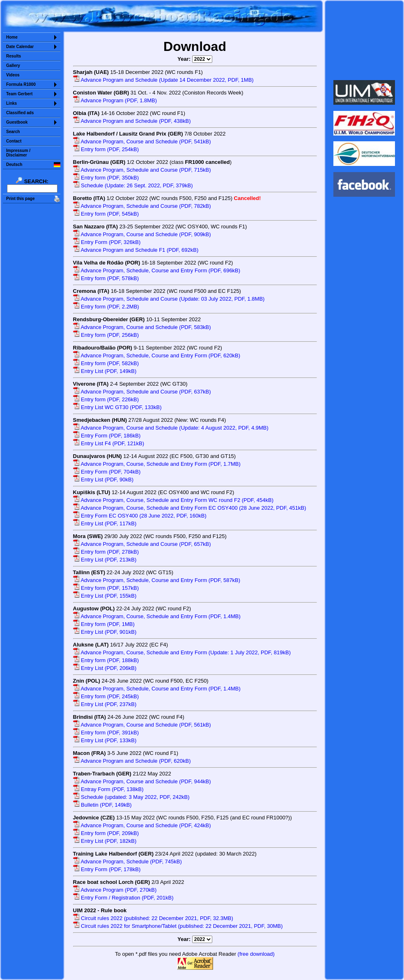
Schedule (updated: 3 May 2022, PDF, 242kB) (131, 797)
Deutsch (14, 164)
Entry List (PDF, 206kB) (105, 668)
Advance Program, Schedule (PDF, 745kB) (127, 862)
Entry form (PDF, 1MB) (104, 624)
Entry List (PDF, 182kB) (105, 841)
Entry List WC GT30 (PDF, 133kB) (117, 407)
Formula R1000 (21, 84)
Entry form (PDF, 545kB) (106, 214)
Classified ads (20, 113)
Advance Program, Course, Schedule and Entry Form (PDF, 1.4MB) (157, 616)
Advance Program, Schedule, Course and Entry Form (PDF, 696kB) (157, 270)
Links (11, 103)
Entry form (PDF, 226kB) (106, 399)
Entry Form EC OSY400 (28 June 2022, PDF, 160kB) (140, 516)
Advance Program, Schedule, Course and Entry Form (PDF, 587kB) (157, 580)
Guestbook (17, 122)
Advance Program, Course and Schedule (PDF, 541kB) (142, 141)
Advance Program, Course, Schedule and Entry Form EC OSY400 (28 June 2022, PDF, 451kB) (190, 508)
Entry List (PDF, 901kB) (105, 632)
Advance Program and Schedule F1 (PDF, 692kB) (136, 250)
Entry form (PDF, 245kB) (106, 696)
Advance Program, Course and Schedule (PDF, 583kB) (142, 327)
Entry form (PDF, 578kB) (106, 278)
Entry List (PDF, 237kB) (105, 704)
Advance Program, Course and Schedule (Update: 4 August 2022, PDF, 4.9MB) (171, 428)
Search (13, 132)
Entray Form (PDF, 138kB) (108, 789)
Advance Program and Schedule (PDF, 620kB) (132, 761)
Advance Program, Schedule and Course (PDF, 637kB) (142, 392)
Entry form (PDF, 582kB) (106, 363)
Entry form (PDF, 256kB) (106, 335)
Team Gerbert (19, 94)
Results (14, 56)
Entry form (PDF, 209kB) (106, 833)
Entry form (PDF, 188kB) (106, 660)
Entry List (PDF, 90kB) (103, 480)
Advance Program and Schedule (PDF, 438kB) (132, 121)
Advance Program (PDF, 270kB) (115, 890)
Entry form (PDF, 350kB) (106, 178)
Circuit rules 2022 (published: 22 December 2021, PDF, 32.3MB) (153, 918)
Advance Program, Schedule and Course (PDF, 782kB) (142, 206)
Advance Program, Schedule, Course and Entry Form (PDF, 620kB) (157, 355)
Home (12, 37)
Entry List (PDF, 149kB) (105, 371)
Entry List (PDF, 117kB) (105, 523)
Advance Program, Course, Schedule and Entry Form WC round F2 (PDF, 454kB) (173, 500)
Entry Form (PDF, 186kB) (107, 436)
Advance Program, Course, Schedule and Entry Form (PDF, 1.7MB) (157, 464)
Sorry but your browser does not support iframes (364, 40)
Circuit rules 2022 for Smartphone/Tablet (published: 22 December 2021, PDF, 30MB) (178, 926)
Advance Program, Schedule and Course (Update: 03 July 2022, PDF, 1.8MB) (169, 299)
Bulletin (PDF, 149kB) (102, 805)
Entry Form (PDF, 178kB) (107, 869)
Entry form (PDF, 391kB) (106, 733)
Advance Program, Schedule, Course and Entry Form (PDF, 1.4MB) (157, 689)
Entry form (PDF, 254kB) (106, 149)
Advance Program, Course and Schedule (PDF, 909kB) (142, 234)
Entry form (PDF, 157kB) (106, 588)
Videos (13, 75)
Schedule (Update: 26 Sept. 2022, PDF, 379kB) (133, 185)
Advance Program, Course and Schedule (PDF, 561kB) (142, 725)
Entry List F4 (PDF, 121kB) (109, 443)
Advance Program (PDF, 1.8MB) (115, 100)
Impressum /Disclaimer (18, 153)
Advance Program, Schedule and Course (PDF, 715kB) (142, 170)
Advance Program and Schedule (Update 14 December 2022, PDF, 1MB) (163, 80)
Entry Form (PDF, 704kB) (107, 472)
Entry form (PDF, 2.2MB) (106, 307)
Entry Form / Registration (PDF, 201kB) (123, 898)
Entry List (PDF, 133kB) (105, 740)
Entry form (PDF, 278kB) (106, 552)
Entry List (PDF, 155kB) (105, 596)
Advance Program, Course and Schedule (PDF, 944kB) (142, 781)
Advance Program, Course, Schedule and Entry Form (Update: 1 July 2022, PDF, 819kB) (182, 652)
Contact (14, 141)
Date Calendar (20, 47)
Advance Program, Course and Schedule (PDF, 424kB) (142, 825)
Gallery (13, 66)
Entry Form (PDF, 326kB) (107, 242)
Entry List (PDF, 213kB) (105, 560)
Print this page (20, 199)
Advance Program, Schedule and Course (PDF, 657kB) (142, 544)
